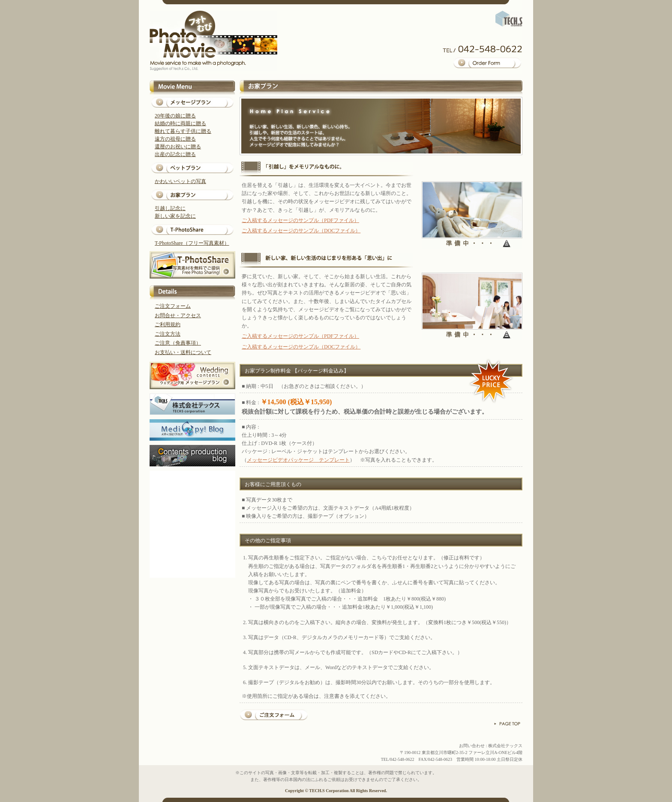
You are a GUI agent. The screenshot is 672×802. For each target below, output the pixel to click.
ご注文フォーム (173, 306)
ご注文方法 (168, 334)
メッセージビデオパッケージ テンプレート (298, 460)
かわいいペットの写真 (180, 181)
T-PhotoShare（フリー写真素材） (192, 243)
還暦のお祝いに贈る (178, 147)
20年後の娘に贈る (175, 116)
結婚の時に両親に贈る (180, 123)
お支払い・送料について (183, 352)
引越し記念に (170, 208)
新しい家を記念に (175, 216)
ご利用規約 (168, 324)
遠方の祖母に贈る (175, 139)
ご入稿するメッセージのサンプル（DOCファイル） (301, 231)
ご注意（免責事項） (178, 343)
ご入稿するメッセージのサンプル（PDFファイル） (300, 220)
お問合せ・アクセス (178, 315)
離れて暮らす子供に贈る (183, 131)
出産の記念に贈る (175, 154)
